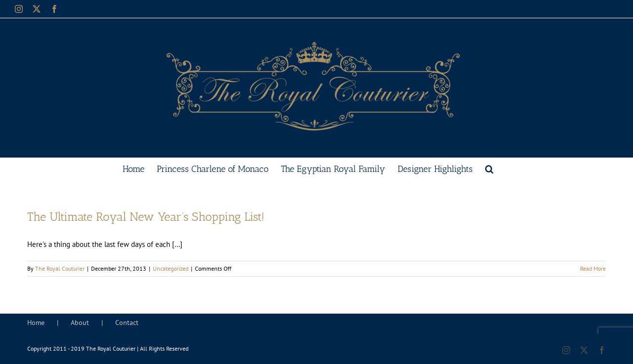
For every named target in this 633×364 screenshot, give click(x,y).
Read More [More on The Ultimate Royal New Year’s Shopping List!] (593, 268)
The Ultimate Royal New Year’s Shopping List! (146, 217)
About (80, 323)
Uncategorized (171, 268)
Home (36, 323)
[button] (489, 168)
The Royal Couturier (60, 268)
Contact (127, 323)
